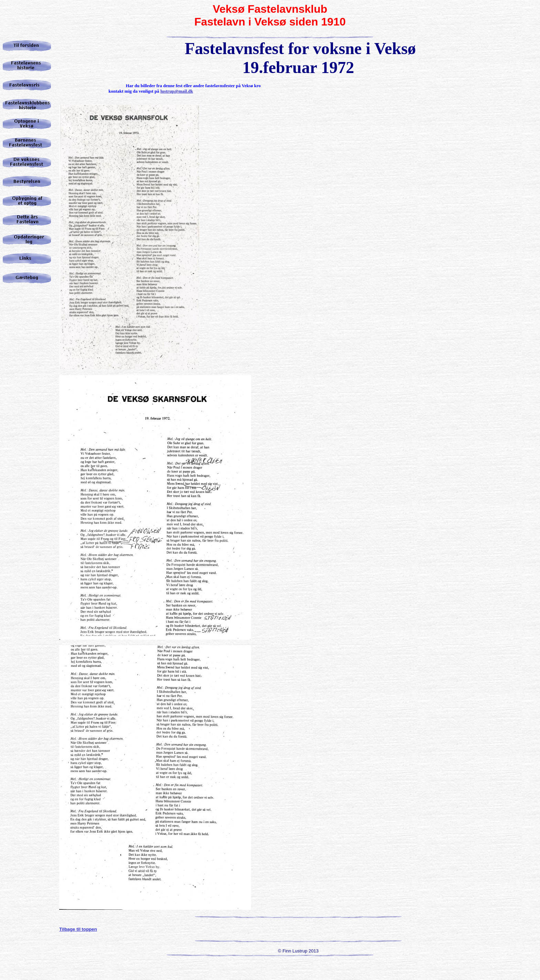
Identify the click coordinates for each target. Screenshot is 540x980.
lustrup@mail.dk (177, 91)
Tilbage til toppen (78, 929)
